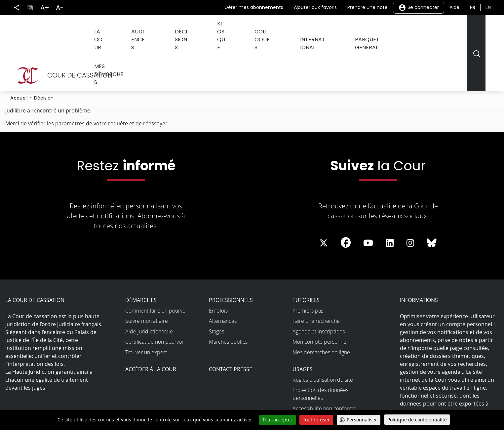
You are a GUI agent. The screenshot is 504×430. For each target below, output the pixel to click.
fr (472, 7)
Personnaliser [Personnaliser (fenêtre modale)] (362, 420)
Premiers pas (308, 264)
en (488, 7)
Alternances (223, 275)
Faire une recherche (316, 275)
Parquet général (370, 29)
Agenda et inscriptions (319, 285)
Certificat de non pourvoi (154, 295)
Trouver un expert (146, 306)
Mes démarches (427, 29)
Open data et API (312, 372)
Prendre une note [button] (368, 7)
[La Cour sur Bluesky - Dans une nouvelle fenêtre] (432, 197)
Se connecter (419, 8)
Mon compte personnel (320, 295)
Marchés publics (228, 295)
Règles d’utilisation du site (323, 333)
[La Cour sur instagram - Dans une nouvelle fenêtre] (410, 197)
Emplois (218, 264)
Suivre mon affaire (147, 275)
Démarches (141, 254)
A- (60, 8)
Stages (216, 285)
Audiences (153, 29)
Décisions (193, 29)
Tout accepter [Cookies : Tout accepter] (277, 420)
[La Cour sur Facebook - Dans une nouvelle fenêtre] (346, 196)
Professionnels (231, 254)
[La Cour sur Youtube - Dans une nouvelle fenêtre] (368, 197)
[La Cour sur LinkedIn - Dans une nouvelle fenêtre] (390, 197)
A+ (45, 8)
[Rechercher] (476, 30)
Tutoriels (306, 254)
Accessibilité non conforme (324, 362)
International (314, 29)
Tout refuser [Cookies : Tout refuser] (316, 420)
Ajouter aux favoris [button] (315, 7)
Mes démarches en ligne (321, 306)
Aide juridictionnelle (149, 285)
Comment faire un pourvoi (156, 264)
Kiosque (229, 29)
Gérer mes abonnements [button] (254, 7)
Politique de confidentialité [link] (417, 420)
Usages (303, 323)
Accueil (19, 52)
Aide (454, 7)
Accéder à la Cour (151, 323)
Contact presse (231, 323)
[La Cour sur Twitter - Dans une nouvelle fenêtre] (324, 197)
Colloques (267, 29)
